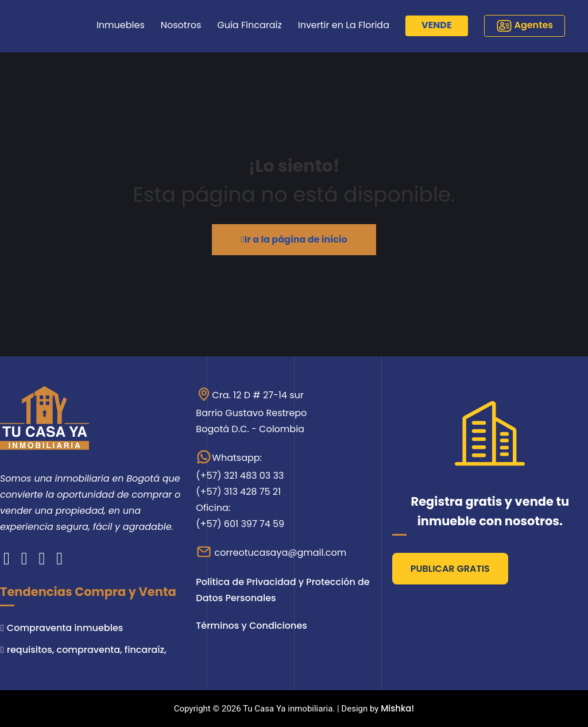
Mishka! (397, 708)
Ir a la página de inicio (294, 239)
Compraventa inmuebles (65, 628)
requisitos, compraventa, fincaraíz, (87, 650)
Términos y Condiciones (252, 626)
